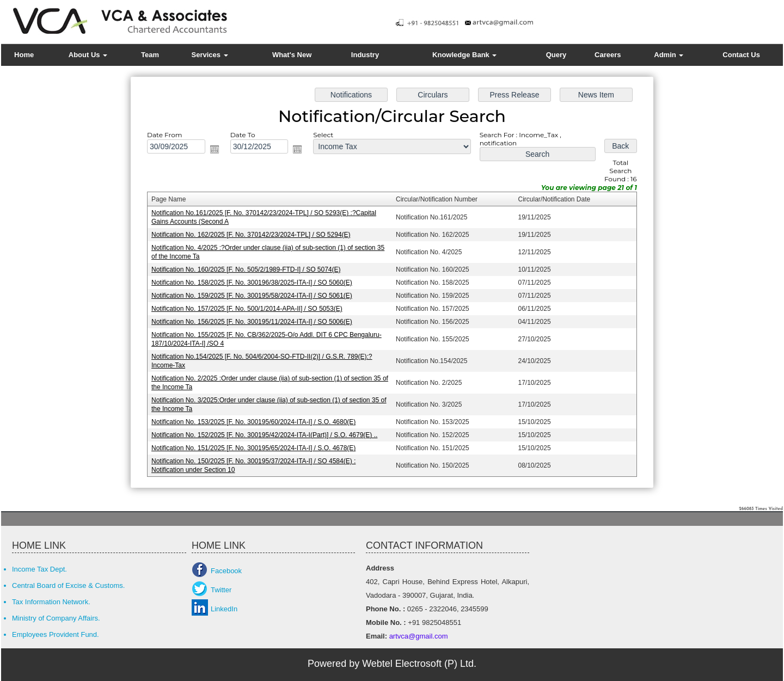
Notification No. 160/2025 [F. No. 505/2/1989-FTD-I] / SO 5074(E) (249, 270)
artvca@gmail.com (417, 636)
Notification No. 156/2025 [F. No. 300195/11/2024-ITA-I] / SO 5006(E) (255, 321)
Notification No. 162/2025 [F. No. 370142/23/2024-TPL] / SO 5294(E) (254, 236)
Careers (608, 55)
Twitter (221, 590)
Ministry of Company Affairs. (56, 618)
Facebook (226, 571)
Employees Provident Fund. (56, 634)
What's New (292, 55)
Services (210, 55)
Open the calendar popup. (218, 152)
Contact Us (741, 55)
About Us (88, 55)
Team (150, 55)
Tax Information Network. (51, 602)
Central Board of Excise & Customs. (68, 585)
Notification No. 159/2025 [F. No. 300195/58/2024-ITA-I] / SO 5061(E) (255, 296)
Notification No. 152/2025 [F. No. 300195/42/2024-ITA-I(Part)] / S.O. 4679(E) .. (267, 432)
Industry (365, 55)
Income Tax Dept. (39, 569)
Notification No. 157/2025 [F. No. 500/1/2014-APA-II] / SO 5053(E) (250, 308)
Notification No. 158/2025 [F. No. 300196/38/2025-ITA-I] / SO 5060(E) (255, 283)
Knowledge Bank (464, 55)
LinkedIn (224, 609)
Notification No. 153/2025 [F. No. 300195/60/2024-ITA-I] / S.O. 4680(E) (256, 419)
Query (556, 55)
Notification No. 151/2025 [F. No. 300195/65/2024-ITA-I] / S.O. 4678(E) (256, 445)
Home (24, 55)
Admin (669, 55)
